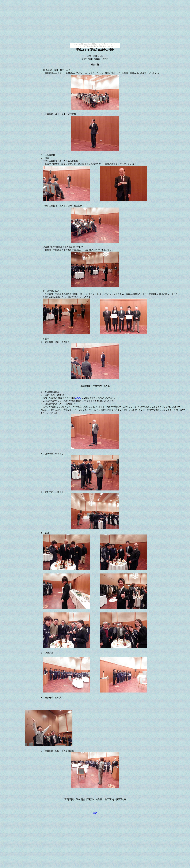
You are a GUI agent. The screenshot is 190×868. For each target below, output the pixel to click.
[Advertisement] (95, 22)
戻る (95, 813)
